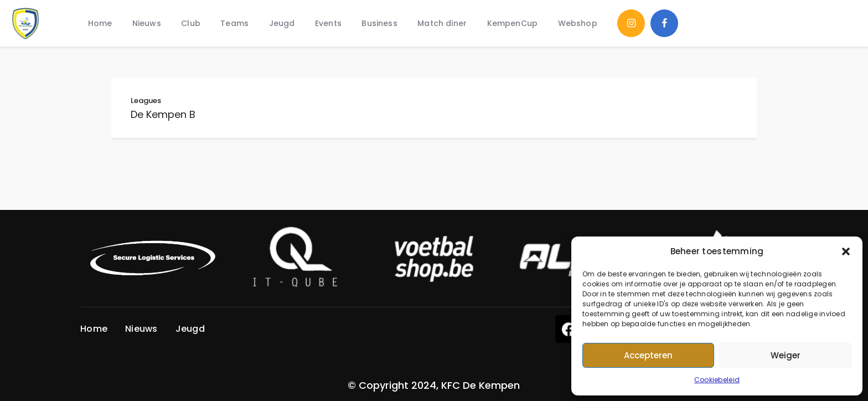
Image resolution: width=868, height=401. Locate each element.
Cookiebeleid (717, 380)
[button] (846, 251)
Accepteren (648, 355)
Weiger (786, 355)
